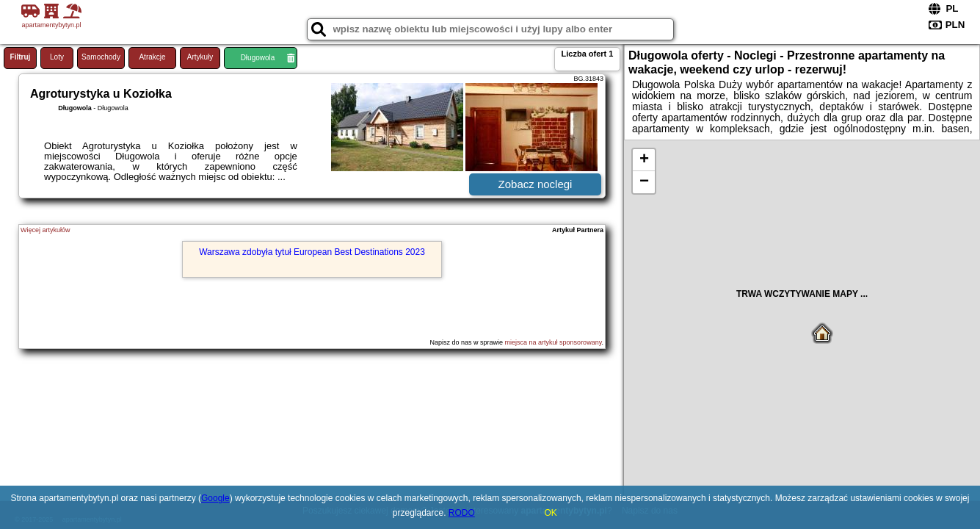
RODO (462, 513)
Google (215, 498)
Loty (57, 57)
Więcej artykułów (46, 230)
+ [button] (644, 160)
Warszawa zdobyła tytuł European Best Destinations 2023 (312, 252)
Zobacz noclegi (536, 184)
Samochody (101, 57)
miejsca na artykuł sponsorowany (553, 342)
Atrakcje (152, 57)
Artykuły (200, 57)
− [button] (644, 182)
